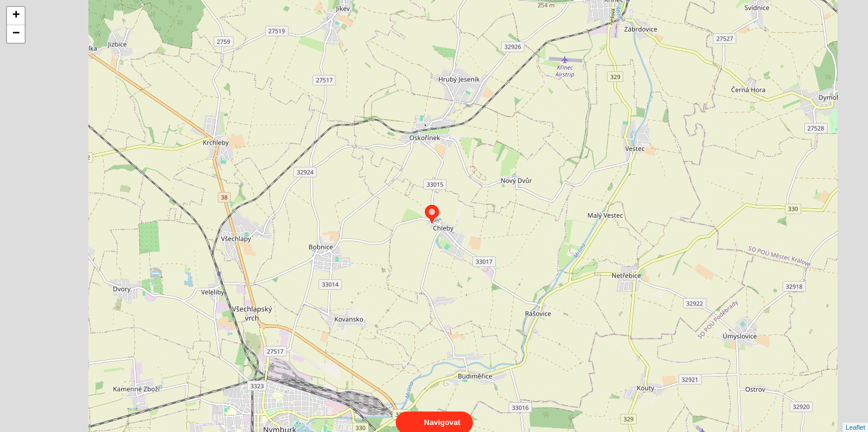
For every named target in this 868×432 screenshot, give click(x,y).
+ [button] (16, 16)
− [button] (16, 34)
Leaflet (855, 417)
